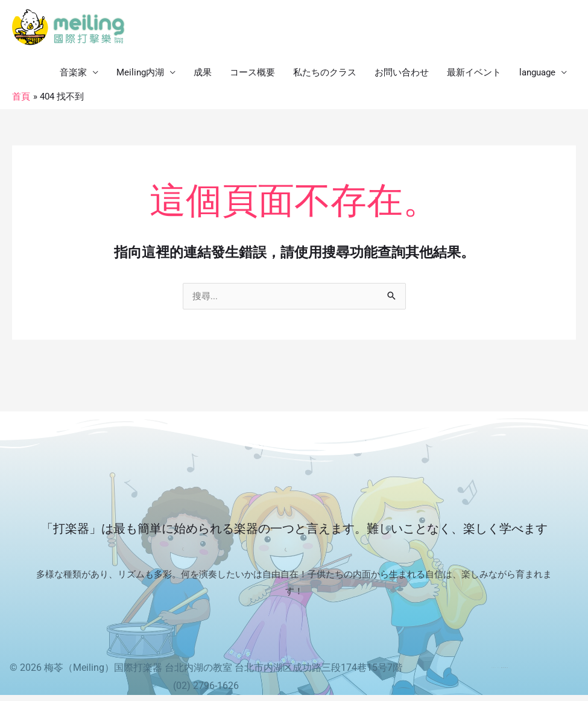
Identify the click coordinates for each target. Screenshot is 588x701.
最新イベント (474, 72)
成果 (203, 72)
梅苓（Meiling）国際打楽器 (103, 668)
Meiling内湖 (140, 72)
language (537, 72)
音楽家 (73, 72)
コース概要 (252, 72)
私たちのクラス (325, 72)
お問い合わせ (402, 72)
